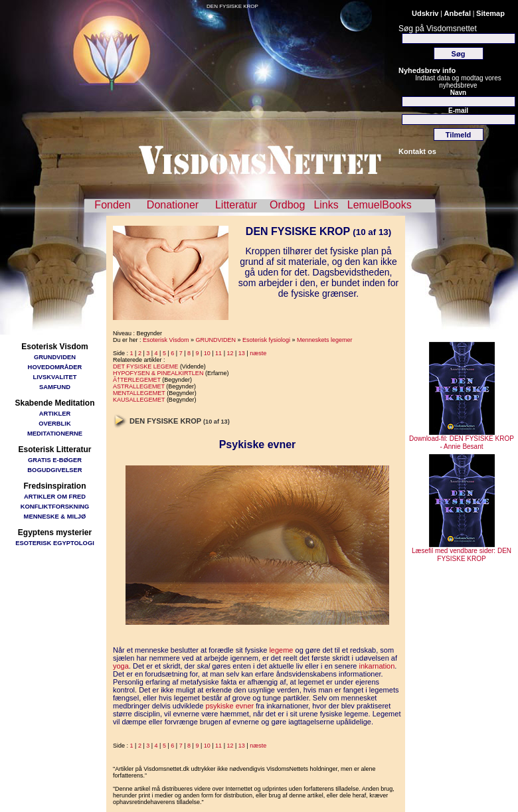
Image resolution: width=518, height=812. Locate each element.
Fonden (112, 205)
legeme (281, 650)
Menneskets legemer (325, 340)
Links (326, 205)
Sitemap (490, 13)
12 (230, 353)
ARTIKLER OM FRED (55, 496)
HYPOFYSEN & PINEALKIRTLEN (158, 373)
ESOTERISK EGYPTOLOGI (55, 543)
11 (218, 353)
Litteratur (236, 205)
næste (258, 353)
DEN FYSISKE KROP (232, 6)
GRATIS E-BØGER (55, 460)
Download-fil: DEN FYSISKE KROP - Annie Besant (462, 440)
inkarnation (377, 666)
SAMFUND (55, 387)
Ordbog (287, 205)
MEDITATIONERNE (55, 433)
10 (207, 353)
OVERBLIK (54, 423)
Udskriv (425, 13)
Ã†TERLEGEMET (137, 380)
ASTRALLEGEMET (139, 386)
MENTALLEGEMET (139, 393)
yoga (121, 666)
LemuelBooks (380, 205)
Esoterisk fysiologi (266, 340)
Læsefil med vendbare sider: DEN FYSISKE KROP (462, 552)
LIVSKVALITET (55, 377)
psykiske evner (229, 706)
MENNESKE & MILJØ (55, 516)
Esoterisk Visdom (166, 340)
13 (242, 353)
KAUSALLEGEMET (139, 400)
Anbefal (458, 13)
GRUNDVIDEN (55, 357)
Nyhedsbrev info (427, 70)
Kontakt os (417, 151)
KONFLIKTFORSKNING (55, 506)
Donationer (173, 205)
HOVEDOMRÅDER (55, 367)
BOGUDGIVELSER (54, 470)
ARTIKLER (55, 413)
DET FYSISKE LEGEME (145, 366)
